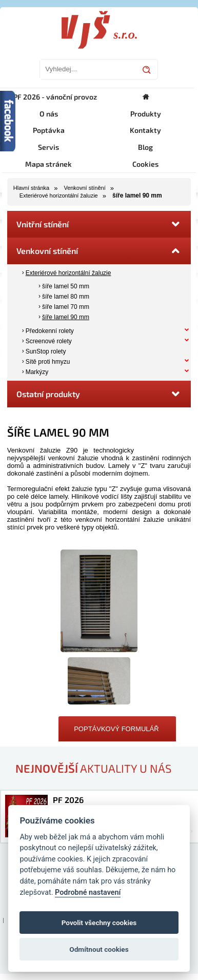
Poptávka (49, 130)
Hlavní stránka (31, 188)
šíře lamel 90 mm (66, 317)
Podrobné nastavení (88, 893)
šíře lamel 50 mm (66, 286)
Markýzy (37, 372)
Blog (145, 147)
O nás (49, 114)
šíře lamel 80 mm (66, 297)
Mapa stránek (48, 164)
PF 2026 (68, 800)
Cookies (145, 164)
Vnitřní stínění (99, 224)
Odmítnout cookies (99, 949)
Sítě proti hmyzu (48, 362)
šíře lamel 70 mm (66, 307)
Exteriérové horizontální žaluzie (59, 195)
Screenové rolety (49, 341)
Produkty (146, 114)
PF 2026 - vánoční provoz (55, 97)
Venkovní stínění (84, 188)
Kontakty (145, 130)
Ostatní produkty (99, 394)
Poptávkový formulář (116, 729)
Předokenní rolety (50, 331)
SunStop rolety (46, 351)
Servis (48, 147)
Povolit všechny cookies (99, 923)
